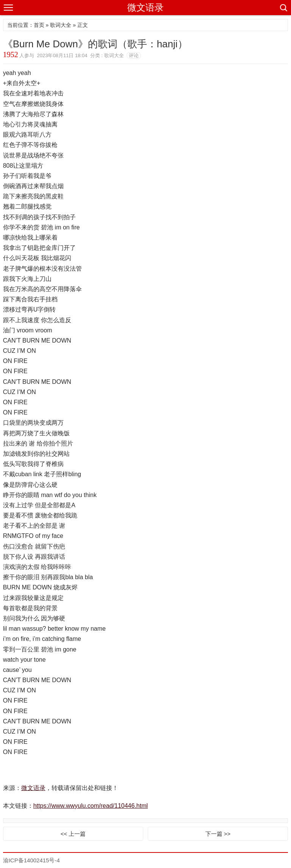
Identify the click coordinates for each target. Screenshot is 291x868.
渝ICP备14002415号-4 (31, 860)
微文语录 (145, 7)
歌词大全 (61, 25)
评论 (134, 55)
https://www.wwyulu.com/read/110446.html (91, 806)
